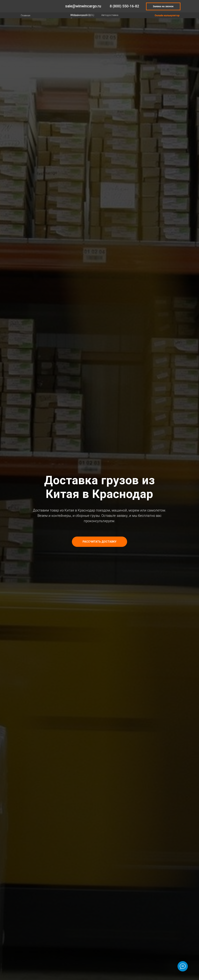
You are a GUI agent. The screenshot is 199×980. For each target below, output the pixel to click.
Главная (26, 15)
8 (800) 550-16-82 (124, 6)
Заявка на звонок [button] (163, 6)
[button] (99, 542)
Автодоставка (110, 15)
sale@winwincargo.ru (83, 6)
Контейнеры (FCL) (81, 15)
